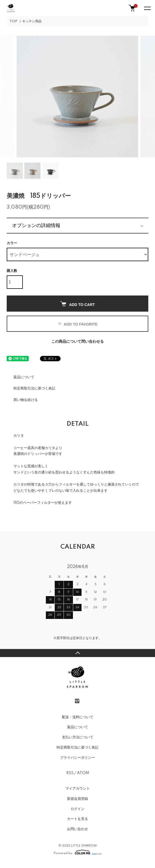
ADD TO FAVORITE (77, 324)
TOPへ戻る (77, 653)
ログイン (77, 809)
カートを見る (77, 819)
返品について (24, 377)
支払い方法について (78, 737)
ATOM (83, 773)
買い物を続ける (26, 400)
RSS (70, 773)
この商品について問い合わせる (77, 342)
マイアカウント (78, 789)
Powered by (78, 852)
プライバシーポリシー (77, 758)
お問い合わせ (77, 829)
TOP (13, 21)
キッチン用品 (32, 21)
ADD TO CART (77, 304)
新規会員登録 (77, 799)
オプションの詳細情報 (36, 225)
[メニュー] (147, 8)
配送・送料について (78, 717)
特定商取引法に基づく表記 (34, 388)
